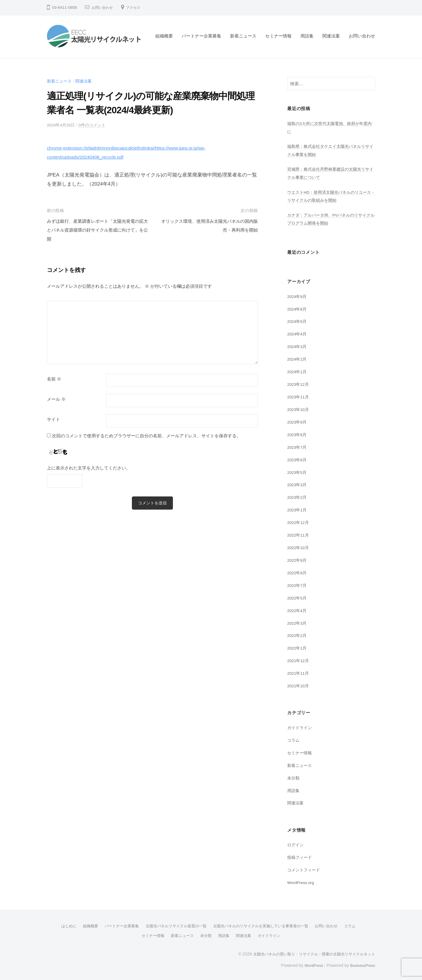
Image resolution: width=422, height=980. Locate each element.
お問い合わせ (104, 7)
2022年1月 (298, 647)
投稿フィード (300, 856)
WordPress (310, 963)
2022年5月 (298, 597)
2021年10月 (299, 685)
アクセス (138, 7)
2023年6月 (298, 459)
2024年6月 (298, 321)
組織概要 (164, 36)
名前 (54, 379)
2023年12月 (299, 384)
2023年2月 (298, 497)
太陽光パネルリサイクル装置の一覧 (173, 924)
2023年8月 (298, 434)
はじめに (60, 924)
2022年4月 (298, 609)
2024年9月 (298, 296)
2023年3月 (298, 484)
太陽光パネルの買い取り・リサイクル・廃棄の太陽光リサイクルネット (309, 952)
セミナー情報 (278, 36)
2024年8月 (298, 308)
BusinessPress (361, 963)
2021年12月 (299, 660)
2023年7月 (298, 447)
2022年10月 (299, 547)
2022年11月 (299, 534)
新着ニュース (243, 36)
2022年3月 (298, 622)
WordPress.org (302, 881)
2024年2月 (298, 359)
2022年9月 (298, 559)
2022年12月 (299, 522)
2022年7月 (298, 584)
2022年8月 (298, 572)
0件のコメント (96, 125)
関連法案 (331, 36)
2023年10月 (299, 409)
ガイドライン (300, 726)
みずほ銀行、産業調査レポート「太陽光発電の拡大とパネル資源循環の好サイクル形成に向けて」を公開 (97, 230)
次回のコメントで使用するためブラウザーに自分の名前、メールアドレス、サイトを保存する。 (146, 435)
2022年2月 (298, 634)
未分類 (294, 776)
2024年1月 (298, 371)
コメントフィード (305, 868)
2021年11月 (299, 672)
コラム (294, 739)
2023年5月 (298, 471)
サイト (53, 419)
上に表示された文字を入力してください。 (89, 468)
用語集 (307, 36)
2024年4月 (298, 334)
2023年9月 (298, 421)
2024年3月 (298, 346)
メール (56, 399)
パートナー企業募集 (201, 36)
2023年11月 (299, 396)
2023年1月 (298, 509)
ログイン (296, 843)
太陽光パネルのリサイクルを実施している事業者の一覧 (264, 924)
